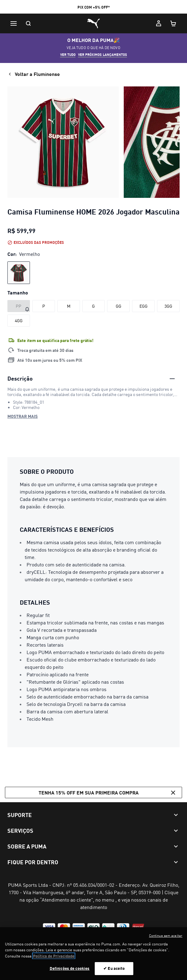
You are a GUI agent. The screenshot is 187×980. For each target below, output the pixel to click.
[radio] (19, 273)
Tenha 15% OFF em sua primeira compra (108, 793)
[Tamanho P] (44, 306)
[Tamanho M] (69, 306)
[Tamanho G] (94, 306)
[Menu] (14, 23)
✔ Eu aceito (114, 972)
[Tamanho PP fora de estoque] (19, 306)
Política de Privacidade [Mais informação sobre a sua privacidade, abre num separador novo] (54, 960)
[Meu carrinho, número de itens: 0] (173, 23)
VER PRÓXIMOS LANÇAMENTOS (103, 55)
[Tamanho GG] (118, 306)
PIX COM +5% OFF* (94, 7)
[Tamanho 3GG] (168, 306)
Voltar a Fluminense (34, 74)
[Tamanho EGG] (143, 306)
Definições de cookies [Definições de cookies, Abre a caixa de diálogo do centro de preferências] (70, 972)
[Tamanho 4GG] (19, 321)
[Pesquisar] (28, 23)
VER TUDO (68, 55)
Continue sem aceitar (166, 940)
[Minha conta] (159, 23)
